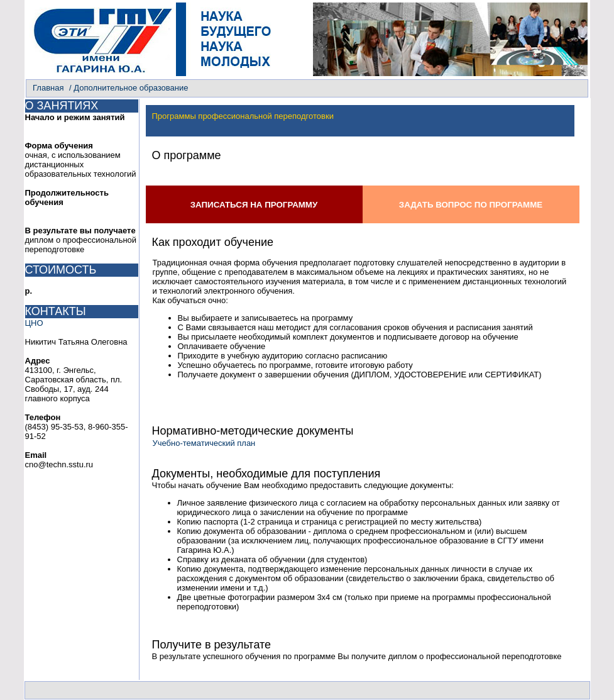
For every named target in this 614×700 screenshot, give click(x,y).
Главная (48, 88)
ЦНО (34, 323)
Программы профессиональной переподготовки (243, 116)
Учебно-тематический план (204, 443)
